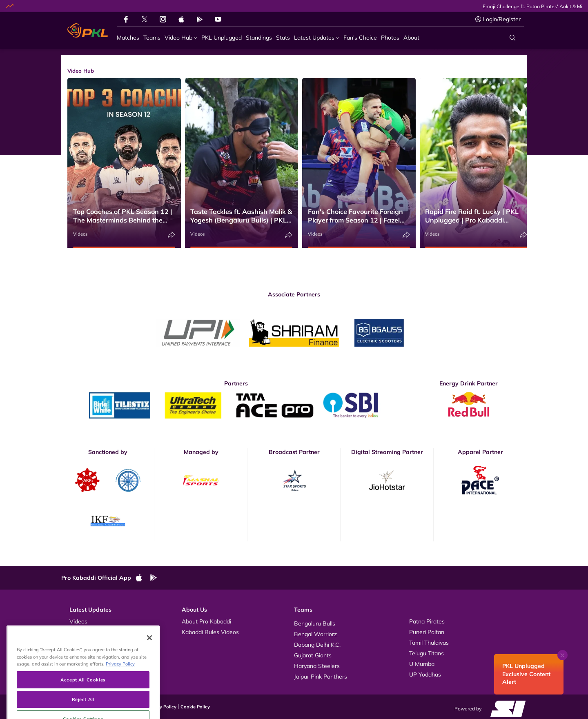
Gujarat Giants (313, 655)
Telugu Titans (427, 653)
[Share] (171, 235)
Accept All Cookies (83, 702)
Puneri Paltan (427, 632)
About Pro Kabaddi (206, 621)
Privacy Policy (161, 707)
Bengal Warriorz (315, 634)
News (77, 643)
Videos (80, 234)
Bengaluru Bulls (315, 623)
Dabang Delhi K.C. (317, 645)
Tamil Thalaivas (429, 643)
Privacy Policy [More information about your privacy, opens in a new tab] (120, 687)
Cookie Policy (195, 707)
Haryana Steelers (317, 666)
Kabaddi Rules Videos (210, 632)
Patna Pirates (427, 621)
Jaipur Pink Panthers (321, 677)
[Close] (149, 661)
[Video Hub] (181, 38)
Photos (79, 632)
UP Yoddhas (425, 674)
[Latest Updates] (317, 38)
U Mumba (422, 664)
